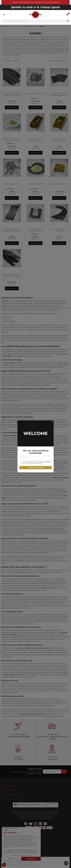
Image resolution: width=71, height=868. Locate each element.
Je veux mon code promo (36, 456)
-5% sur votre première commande (35, 439)
